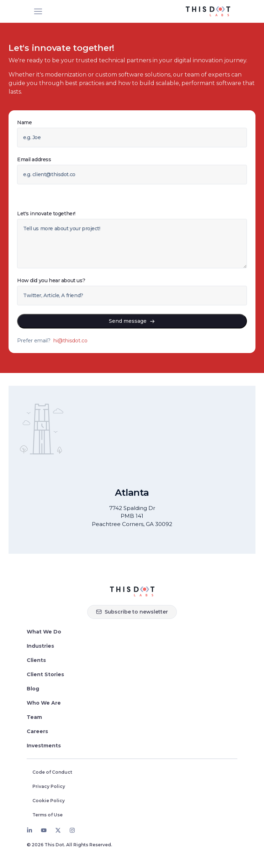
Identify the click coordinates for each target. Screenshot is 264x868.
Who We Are (44, 703)
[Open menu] (38, 11)
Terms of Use (47, 815)
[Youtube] (44, 830)
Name (24, 122)
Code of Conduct (52, 772)
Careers (37, 731)
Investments (44, 746)
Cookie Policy (49, 801)
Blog (33, 689)
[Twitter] (58, 830)
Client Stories (45, 674)
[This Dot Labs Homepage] (208, 11)
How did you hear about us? (51, 280)
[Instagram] (72, 830)
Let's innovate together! (46, 214)
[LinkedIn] (30, 830)
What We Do (44, 632)
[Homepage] (132, 591)
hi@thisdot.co (70, 341)
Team (34, 717)
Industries (40, 646)
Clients (36, 660)
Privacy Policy (49, 786)
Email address (34, 159)
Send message (132, 321)
